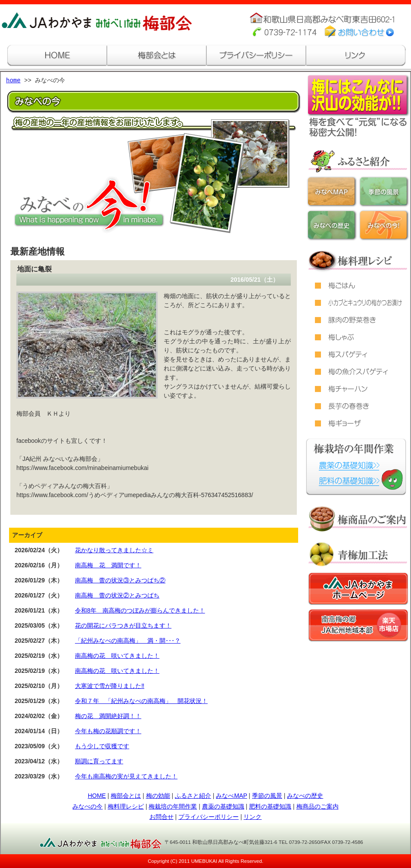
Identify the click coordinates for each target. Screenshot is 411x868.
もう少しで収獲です (102, 746)
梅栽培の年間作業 (173, 806)
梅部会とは (126, 796)
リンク (252, 817)
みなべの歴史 (305, 796)
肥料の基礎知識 (270, 806)
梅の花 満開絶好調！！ (108, 716)
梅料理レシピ (126, 806)
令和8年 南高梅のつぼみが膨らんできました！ (140, 610)
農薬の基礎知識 (223, 806)
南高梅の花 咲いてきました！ (117, 656)
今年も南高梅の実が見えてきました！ (126, 776)
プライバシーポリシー (209, 817)
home (13, 81)
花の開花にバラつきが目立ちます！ (123, 625)
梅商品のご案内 (318, 806)
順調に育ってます (99, 761)
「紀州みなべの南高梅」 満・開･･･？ (128, 641)
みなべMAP (231, 796)
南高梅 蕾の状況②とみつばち (117, 595)
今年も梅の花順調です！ (108, 731)
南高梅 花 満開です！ (108, 565)
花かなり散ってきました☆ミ (114, 550)
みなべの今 (87, 806)
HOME (97, 796)
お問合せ (162, 817)
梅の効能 (158, 796)
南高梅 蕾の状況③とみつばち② (120, 580)
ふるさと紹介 (193, 796)
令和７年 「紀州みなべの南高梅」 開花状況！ (141, 701)
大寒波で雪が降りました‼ (110, 686)
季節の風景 (267, 796)
